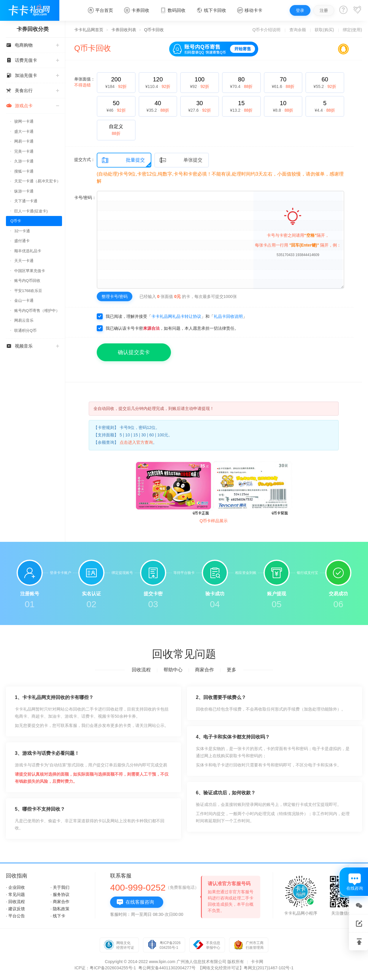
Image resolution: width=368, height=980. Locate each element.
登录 (300, 10)
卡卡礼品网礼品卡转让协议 (176, 316)
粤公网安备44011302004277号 (167, 968)
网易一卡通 (24, 141)
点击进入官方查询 (136, 442)
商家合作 (204, 670)
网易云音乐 (24, 320)
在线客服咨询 (135, 902)
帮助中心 (173, 670)
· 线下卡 (58, 916)
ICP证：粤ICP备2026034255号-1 (105, 968)
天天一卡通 (24, 261)
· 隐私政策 (60, 909)
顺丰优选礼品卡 (28, 251)
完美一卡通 (24, 151)
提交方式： (85, 160)
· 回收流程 (15, 902)
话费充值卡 (32, 60)
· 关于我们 (60, 887)
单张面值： (85, 82)
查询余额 (298, 30)
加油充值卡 (32, 75)
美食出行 (32, 90)
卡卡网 (257, 962)
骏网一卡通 (24, 121)
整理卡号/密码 (115, 296)
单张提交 (181, 160)
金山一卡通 (24, 300)
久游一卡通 (24, 161)
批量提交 (123, 160)
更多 (231, 670)
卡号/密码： (85, 198)
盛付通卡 (22, 241)
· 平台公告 (15, 916)
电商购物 (32, 45)
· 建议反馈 (15, 909)
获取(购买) (324, 30)
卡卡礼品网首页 (89, 30)
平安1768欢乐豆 (28, 291)
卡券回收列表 (124, 30)
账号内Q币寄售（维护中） (37, 311)
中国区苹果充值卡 (30, 271)
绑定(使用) (352, 30)
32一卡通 (22, 231)
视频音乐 (32, 346)
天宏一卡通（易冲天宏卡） (37, 181)
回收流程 (141, 670)
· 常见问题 (15, 894)
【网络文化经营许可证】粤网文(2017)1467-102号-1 (246, 968)
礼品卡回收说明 (228, 316)
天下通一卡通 (26, 201)
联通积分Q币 (25, 330)
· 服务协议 (60, 894)
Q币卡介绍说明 (267, 30)
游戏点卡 (32, 106)
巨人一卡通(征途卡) (31, 211)
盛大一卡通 (24, 131)
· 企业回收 (15, 887)
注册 (324, 10)
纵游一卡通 (24, 191)
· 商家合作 (60, 902)
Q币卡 (16, 221)
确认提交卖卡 (134, 352)
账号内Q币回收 (27, 281)
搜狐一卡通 (24, 171)
